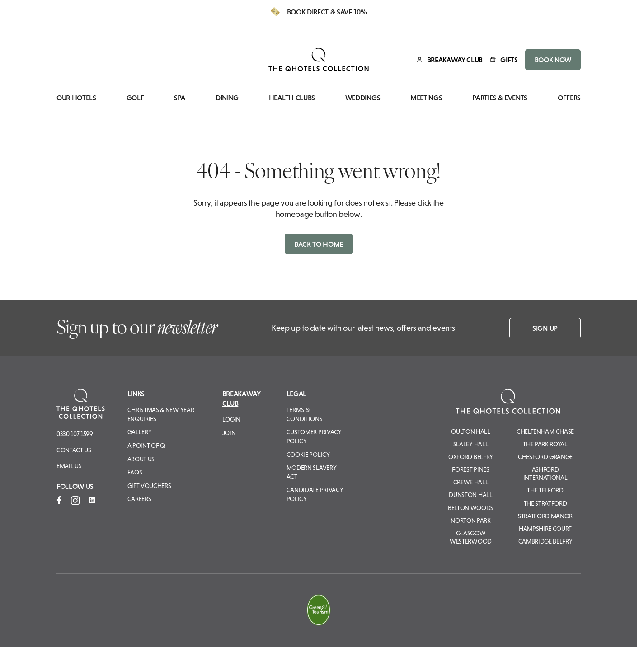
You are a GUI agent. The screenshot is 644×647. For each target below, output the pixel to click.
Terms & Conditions (305, 414)
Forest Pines (470, 469)
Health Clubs (292, 98)
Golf (135, 98)
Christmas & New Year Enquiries (161, 414)
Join (229, 433)
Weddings (363, 98)
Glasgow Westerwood (471, 537)
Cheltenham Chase (545, 431)
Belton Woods (471, 508)
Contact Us (74, 450)
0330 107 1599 (75, 434)
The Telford (545, 490)
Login (231, 419)
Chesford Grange (545, 457)
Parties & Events (500, 98)
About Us (141, 459)
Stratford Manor (545, 516)
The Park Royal (545, 444)
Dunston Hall (470, 495)
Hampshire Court (545, 529)
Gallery (140, 432)
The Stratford (545, 503)
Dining (227, 98)
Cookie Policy (308, 455)
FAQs (135, 472)
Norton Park (470, 520)
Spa (180, 98)
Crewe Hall (471, 482)
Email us (69, 466)
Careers (139, 499)
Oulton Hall (470, 431)
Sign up (545, 328)
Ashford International (545, 474)
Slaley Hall (471, 444)
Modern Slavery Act (312, 472)
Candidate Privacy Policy (315, 494)
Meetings (426, 98)
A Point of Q (146, 445)
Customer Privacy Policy (314, 436)
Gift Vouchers (149, 486)
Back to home (319, 244)
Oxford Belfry (471, 457)
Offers (569, 98)
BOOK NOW (553, 60)
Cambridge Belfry (545, 541)
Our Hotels (76, 98)
